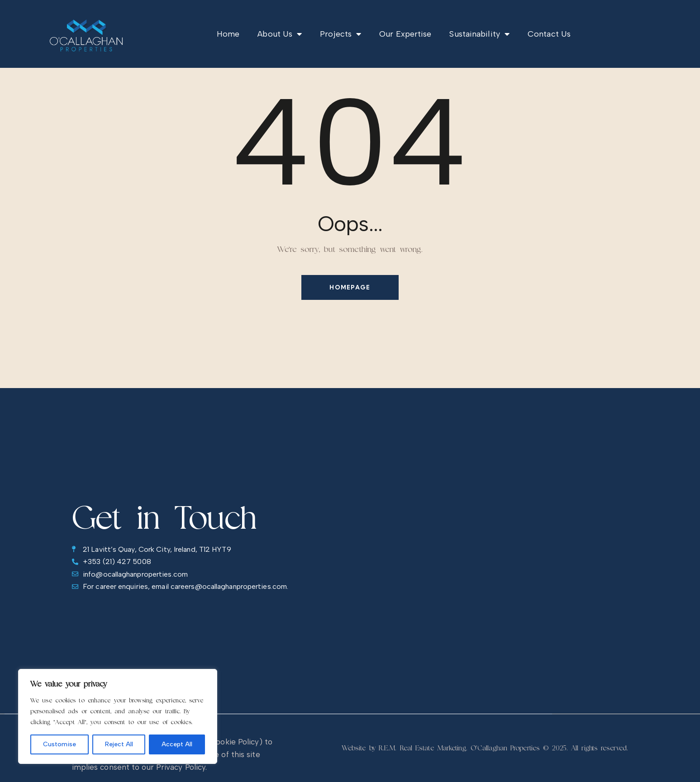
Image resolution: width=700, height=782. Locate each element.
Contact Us (549, 34)
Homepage (350, 287)
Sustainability (479, 34)
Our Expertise (405, 34)
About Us (280, 34)
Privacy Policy (181, 767)
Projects (340, 34)
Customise (60, 744)
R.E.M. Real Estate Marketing (422, 748)
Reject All (119, 744)
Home (228, 34)
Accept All (177, 744)
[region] (118, 716)
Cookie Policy (234, 742)
